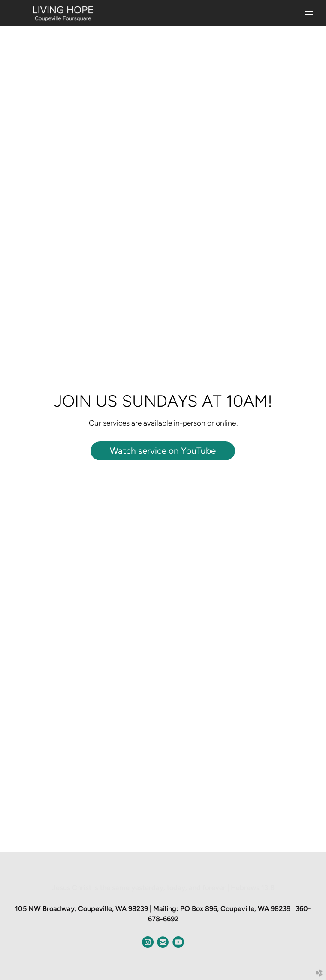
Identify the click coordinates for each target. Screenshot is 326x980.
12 (196, 841)
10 (184, 841)
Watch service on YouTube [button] (163, 451)
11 (190, 841)
